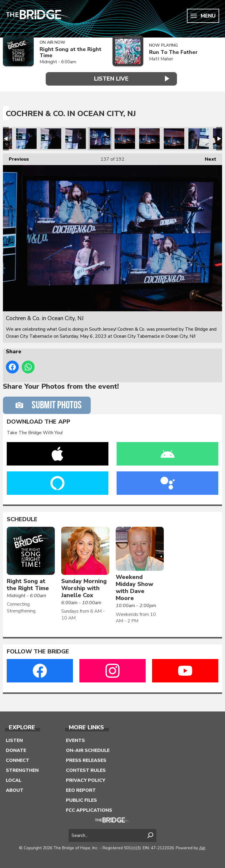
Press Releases (86, 760)
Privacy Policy (86, 780)
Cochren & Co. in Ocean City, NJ (26, 138)
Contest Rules (86, 770)
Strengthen (22, 770)
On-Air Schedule (88, 750)
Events (75, 740)
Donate (16, 750)
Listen (14, 740)
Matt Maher (161, 59)
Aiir (202, 847)
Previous (16, 158)
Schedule (22, 519)
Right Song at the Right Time (70, 52)
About (15, 790)
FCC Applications (89, 810)
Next (208, 158)
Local (14, 780)
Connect (18, 760)
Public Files (81, 800)
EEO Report (81, 790)
